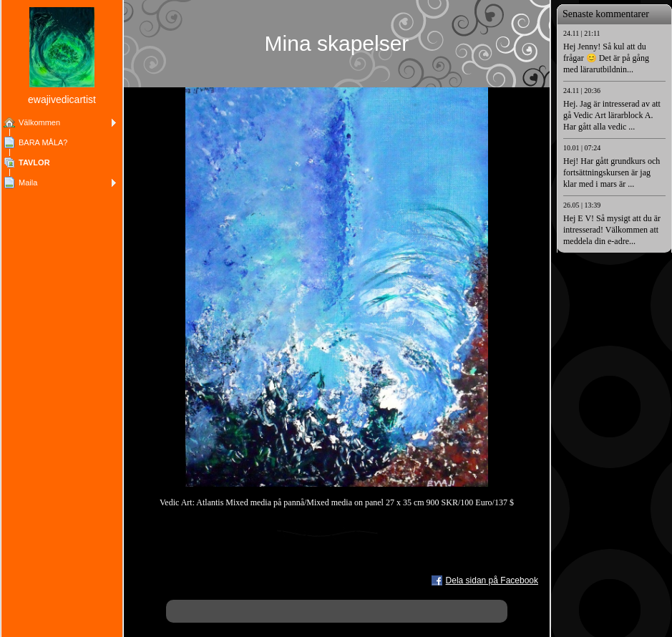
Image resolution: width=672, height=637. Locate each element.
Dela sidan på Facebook (492, 580)
